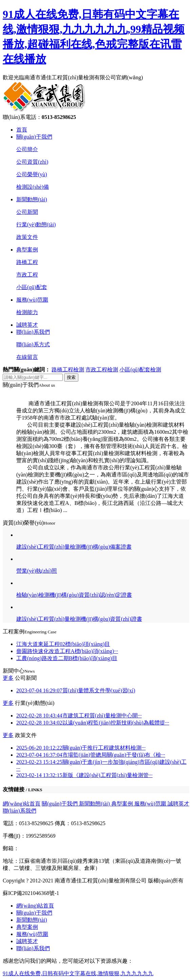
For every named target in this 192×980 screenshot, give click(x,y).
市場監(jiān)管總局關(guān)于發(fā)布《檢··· (91, 755)
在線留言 (27, 357)
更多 (8, 678)
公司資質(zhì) (32, 162)
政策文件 (27, 237)
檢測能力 (27, 312)
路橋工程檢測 (68, 370)
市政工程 (27, 275)
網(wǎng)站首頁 (22, 804)
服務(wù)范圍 (32, 300)
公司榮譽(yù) (32, 174)
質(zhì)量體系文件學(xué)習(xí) (76, 690)
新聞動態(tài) (32, 199)
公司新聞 (27, 212)
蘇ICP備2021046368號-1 (31, 893)
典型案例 (27, 250)
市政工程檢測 (102, 370)
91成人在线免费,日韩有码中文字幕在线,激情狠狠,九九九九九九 (78, 973)
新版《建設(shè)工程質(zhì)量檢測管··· (84, 775)
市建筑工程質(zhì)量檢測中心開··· (79, 716)
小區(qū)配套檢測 (140, 370)
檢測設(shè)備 (33, 187)
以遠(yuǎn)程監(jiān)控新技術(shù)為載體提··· (93, 723)
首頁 (22, 130)
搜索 (71, 377)
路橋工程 (27, 262)
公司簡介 (27, 149)
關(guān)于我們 (34, 137)
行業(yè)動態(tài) (36, 224)
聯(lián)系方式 (33, 344)
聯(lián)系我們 (33, 332)
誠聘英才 (27, 325)
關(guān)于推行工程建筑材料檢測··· (81, 748)
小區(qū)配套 (32, 287)
